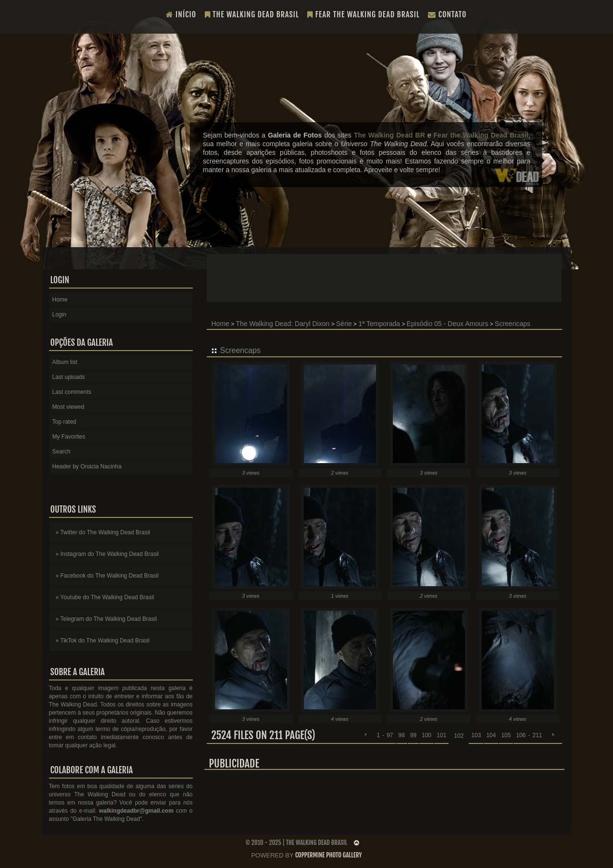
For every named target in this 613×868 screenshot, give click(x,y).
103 (476, 735)
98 (402, 735)
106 (521, 735)
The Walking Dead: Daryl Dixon (283, 324)
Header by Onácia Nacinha (87, 466)
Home (220, 324)
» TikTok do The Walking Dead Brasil (103, 641)
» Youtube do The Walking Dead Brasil (105, 597)
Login (59, 314)
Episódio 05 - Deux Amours (448, 324)
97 (390, 735)
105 (506, 735)
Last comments (72, 392)
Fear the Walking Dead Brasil (363, 14)
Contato (447, 14)
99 (413, 735)
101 (441, 735)
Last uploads (69, 377)
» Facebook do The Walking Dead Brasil (107, 576)
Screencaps (513, 324)
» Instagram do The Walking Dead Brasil (107, 554)
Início (181, 14)
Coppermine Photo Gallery (329, 855)
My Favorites (69, 437)
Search (62, 452)
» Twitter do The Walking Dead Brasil (103, 532)
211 (537, 735)
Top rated (64, 422)
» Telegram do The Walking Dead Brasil (106, 619)
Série (344, 324)
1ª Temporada (379, 324)
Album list (65, 362)
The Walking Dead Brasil (252, 14)
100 (426, 735)
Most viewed (69, 407)
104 (491, 735)
